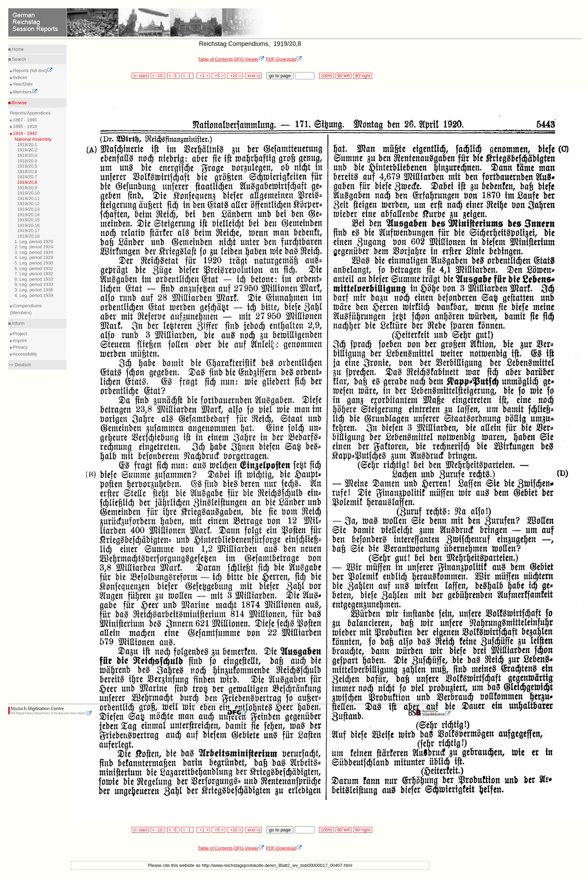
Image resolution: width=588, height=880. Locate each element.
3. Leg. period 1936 (34, 290)
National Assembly (33, 139)
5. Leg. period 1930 (34, 263)
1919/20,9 (27, 188)
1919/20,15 (28, 220)
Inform (18, 323)
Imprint (19, 341)
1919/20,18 (28, 236)
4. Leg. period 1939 (34, 295)
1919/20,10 (28, 193)
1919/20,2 (27, 150)
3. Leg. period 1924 (34, 252)
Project (19, 334)
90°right (362, 76)
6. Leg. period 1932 (34, 268)
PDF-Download (284, 59)
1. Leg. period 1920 (34, 242)
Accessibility (24, 354)
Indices (19, 77)
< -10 (158, 76)
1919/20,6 (27, 172)
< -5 (173, 76)
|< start (140, 76)
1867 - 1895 (24, 120)
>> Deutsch (20, 365)
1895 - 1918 (24, 126)
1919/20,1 (27, 145)
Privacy (20, 347)
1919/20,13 (28, 209)
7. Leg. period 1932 (34, 274)
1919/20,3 (27, 155)
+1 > (203, 76)
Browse (19, 103)
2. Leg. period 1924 (34, 247)
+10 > (235, 76)
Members (25, 92)
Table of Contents (215, 59)
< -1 (188, 76)
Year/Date (22, 84)
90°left (343, 76)
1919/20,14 (28, 215)
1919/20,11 (28, 198)
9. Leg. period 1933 (34, 284)
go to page (280, 76)
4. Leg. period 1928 (34, 257)
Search (18, 59)
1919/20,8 (27, 182)
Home (17, 49)
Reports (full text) (32, 71)
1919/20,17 (28, 231)
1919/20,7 (27, 177)
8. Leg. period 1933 (34, 279)
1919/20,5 (27, 166)
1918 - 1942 (24, 133)
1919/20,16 (28, 225)
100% (326, 76)
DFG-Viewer (249, 59)
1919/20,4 (27, 161)
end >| (253, 76)
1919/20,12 (28, 204)
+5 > (218, 76)
